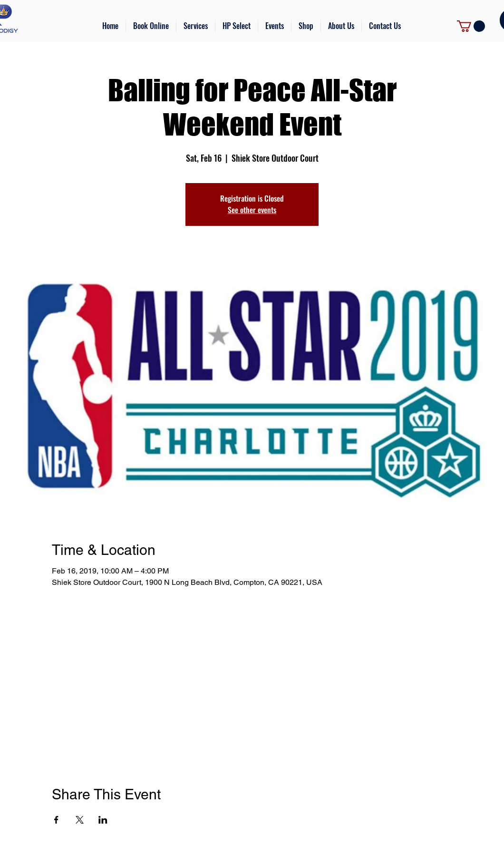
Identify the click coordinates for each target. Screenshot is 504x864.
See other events (252, 210)
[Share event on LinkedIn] (103, 820)
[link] (471, 26)
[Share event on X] (80, 820)
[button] (196, 26)
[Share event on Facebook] (56, 820)
